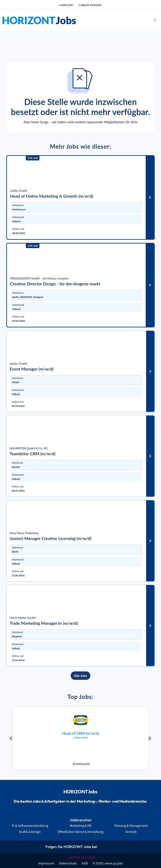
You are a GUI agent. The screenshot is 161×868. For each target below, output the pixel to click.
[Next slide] (150, 738)
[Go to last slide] (11, 738)
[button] (155, 21)
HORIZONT (67, 5)
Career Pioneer (90, 5)
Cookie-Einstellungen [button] (80, 857)
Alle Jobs (81, 675)
